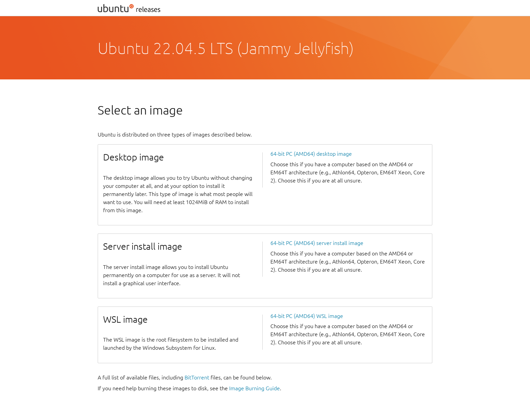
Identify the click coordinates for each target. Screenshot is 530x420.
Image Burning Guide (255, 388)
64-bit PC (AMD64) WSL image (307, 316)
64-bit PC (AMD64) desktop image (311, 154)
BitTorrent (197, 377)
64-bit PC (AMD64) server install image (317, 243)
